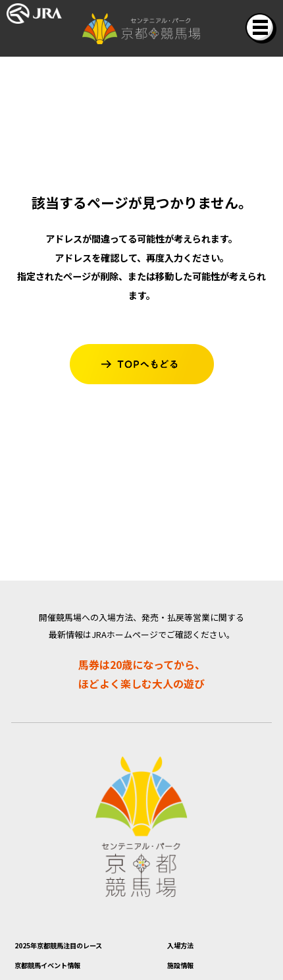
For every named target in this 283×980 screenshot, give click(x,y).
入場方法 (188, 948)
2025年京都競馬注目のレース (84, 948)
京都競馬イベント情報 (67, 971)
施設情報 (188, 971)
